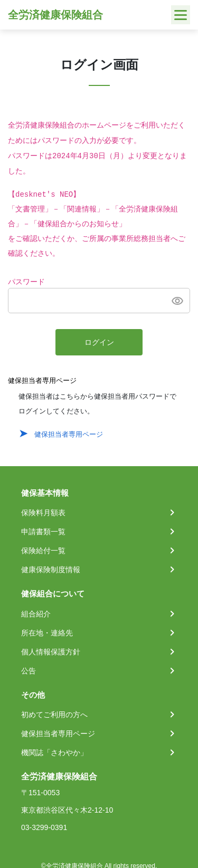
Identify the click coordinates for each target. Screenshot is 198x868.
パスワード (26, 282)
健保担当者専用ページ (69, 434)
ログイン (99, 343)
